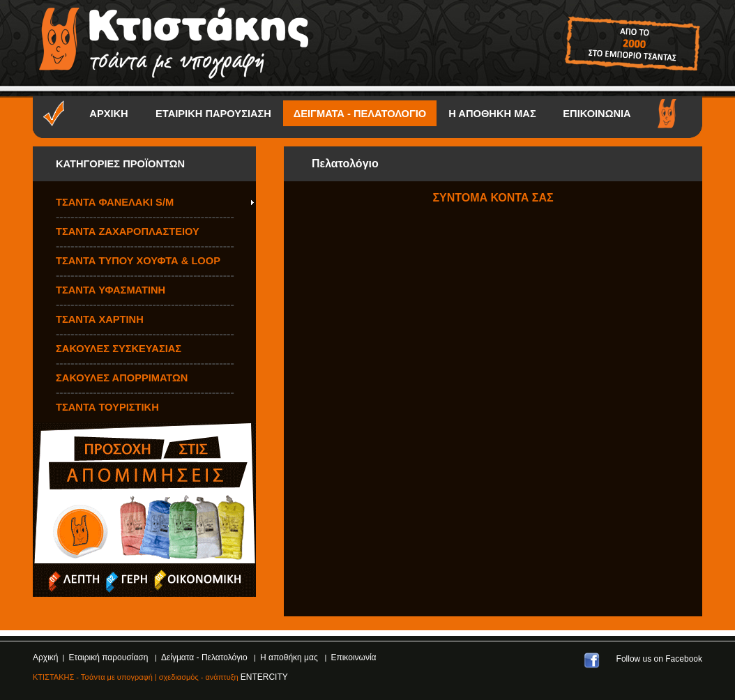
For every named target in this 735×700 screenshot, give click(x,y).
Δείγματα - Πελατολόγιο (205, 657)
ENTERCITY (264, 677)
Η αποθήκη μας (290, 657)
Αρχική (45, 657)
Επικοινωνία (353, 657)
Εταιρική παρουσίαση (110, 657)
